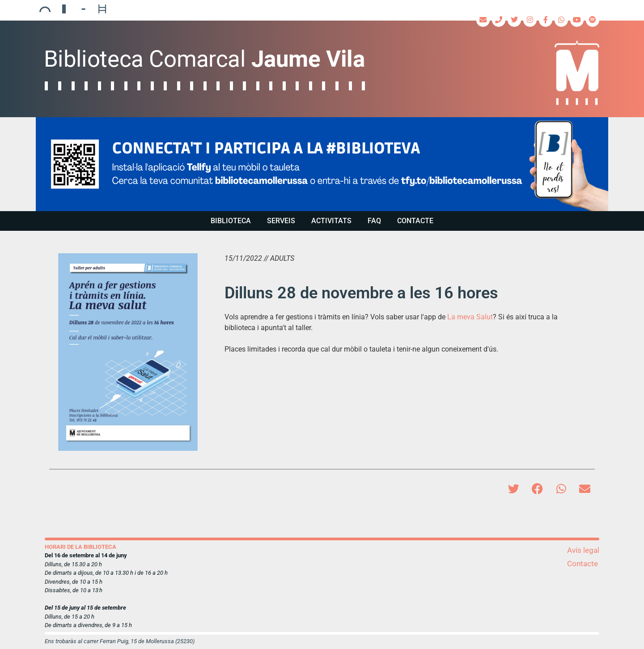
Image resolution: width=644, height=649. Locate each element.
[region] (322, 164)
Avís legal (583, 550)
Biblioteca (231, 221)
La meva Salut (470, 317)
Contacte (415, 221)
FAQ (374, 221)
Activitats (331, 221)
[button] (322, 164)
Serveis (281, 221)
